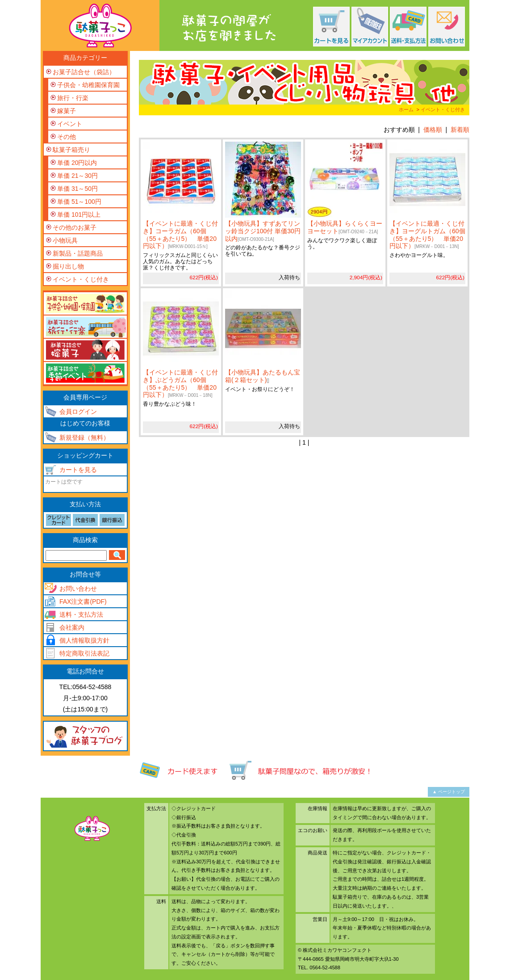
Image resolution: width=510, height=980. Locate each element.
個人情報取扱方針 (84, 640)
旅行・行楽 (73, 98)
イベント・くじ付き (443, 109)
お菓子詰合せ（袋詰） (84, 72)
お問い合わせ (78, 589)
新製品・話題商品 (78, 253)
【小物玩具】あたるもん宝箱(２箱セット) (263, 376)
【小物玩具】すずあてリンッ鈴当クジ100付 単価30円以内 (263, 231)
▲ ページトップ (449, 792)
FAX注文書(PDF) (83, 601)
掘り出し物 (68, 266)
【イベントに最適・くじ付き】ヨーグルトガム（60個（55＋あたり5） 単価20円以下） (427, 235)
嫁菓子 (67, 111)
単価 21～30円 (77, 176)
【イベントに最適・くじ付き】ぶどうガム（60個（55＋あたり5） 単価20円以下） (180, 383)
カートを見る (78, 470)
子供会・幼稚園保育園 (88, 85)
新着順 (460, 130)
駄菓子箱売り (71, 150)
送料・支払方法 (81, 614)
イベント (70, 124)
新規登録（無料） (84, 437)
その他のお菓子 (75, 227)
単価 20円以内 (77, 163)
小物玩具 (65, 240)
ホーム (406, 109)
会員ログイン (78, 412)
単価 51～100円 (79, 202)
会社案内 (72, 627)
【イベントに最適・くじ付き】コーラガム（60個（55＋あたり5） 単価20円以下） (180, 235)
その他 (67, 137)
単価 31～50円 (77, 189)
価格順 (433, 130)
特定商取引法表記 (84, 653)
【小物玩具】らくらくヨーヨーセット (345, 227)
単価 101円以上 (79, 215)
